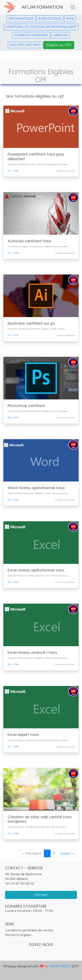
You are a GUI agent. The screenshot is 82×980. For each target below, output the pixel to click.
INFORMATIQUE (21, 19)
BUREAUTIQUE (50, 19)
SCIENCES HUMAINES (31, 35)
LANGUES (60, 35)
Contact (41, 895)
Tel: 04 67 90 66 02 (19, 883)
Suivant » (67, 853)
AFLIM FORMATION (42, 7)
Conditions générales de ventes (29, 930)
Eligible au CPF (59, 45)
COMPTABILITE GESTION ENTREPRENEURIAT (41, 27)
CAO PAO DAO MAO (25, 45)
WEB (70, 19)
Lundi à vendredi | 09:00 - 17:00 (29, 911)
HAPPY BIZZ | (60, 966)
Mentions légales (18, 935)
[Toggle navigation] (73, 7)
